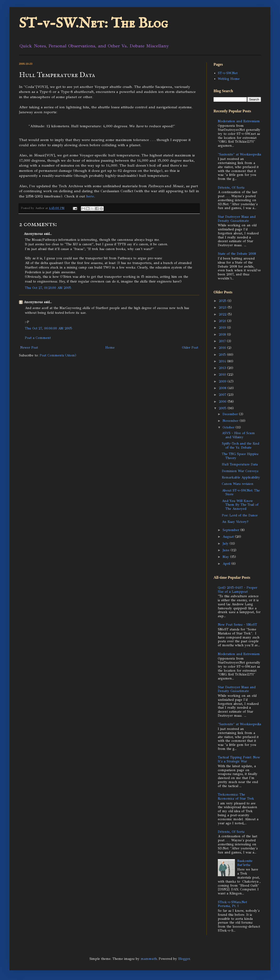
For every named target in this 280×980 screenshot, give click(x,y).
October (229, 427)
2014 (223, 361)
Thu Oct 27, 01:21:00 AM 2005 (48, 288)
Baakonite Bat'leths (245, 863)
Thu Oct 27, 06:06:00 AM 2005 (49, 328)
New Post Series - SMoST (237, 625)
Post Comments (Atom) (58, 355)
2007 (223, 395)
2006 (223, 402)
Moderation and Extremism (239, 121)
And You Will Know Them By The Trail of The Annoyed (240, 505)
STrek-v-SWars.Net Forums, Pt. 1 (232, 904)
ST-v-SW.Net (228, 73)
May (226, 557)
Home (110, 348)
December (231, 414)
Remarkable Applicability (241, 477)
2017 (223, 341)
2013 (223, 368)
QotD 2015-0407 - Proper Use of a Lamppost (238, 590)
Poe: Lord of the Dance (240, 515)
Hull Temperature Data (240, 464)
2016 (223, 348)
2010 (223, 375)
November (231, 421)
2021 (223, 321)
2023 (223, 308)
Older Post (190, 348)
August (229, 537)
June (227, 550)
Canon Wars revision (238, 484)
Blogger (184, 959)
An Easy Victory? (235, 522)
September (231, 530)
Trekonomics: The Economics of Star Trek (236, 797)
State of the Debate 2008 (237, 254)
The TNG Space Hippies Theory (240, 456)
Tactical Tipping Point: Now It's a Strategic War (239, 759)
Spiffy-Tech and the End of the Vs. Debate (240, 446)
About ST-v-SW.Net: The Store (241, 492)
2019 (223, 328)
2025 (223, 301)
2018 (223, 335)
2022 (223, 314)
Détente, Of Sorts (231, 188)
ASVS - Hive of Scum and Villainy (238, 435)
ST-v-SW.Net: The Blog (93, 24)
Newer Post (29, 348)
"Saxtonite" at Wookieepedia (239, 154)
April (227, 564)
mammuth (149, 959)
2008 (223, 388)
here (90, 196)
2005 (223, 408)
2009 (223, 381)
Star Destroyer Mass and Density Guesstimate (237, 219)
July (226, 544)
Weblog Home (229, 79)
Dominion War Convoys (240, 471)
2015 (223, 355)
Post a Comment (38, 338)
